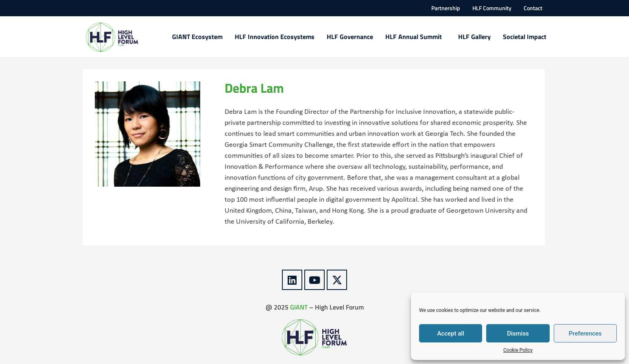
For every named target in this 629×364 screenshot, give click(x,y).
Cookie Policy (518, 350)
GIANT (299, 307)
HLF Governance (350, 37)
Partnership (446, 8)
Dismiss (518, 333)
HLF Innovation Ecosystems (275, 37)
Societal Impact (525, 37)
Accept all (451, 333)
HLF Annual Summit (416, 37)
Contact (533, 8)
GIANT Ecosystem (197, 37)
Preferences (585, 333)
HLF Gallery (474, 37)
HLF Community (492, 8)
